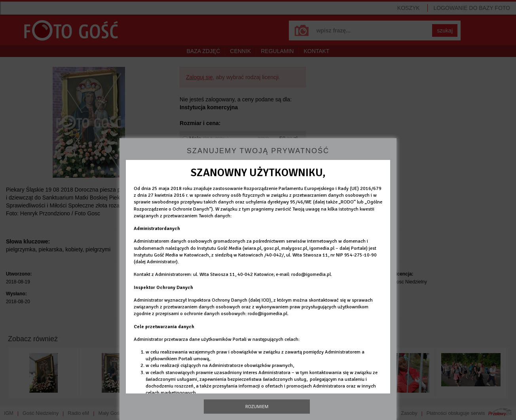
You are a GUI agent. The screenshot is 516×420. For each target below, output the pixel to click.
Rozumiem (257, 406)
